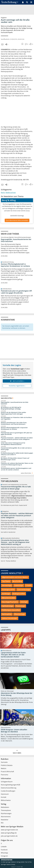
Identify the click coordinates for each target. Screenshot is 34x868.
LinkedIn (4, 847)
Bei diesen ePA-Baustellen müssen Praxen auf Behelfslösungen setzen (15, 459)
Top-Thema (6, 581)
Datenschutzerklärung (9, 788)
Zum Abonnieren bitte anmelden (17, 220)
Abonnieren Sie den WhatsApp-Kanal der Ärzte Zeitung (17, 694)
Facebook (4, 850)
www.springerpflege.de (9, 833)
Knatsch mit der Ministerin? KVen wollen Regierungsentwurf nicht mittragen (13, 413)
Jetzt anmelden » (17, 381)
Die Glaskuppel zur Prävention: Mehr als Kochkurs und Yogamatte (16, 418)
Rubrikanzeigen (6, 813)
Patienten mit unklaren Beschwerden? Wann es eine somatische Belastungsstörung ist (17, 464)
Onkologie (24, 602)
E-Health (29, 585)
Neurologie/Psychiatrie (10, 602)
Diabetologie (19, 585)
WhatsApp (4, 853)
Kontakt (4, 797)
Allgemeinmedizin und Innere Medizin (15, 577)
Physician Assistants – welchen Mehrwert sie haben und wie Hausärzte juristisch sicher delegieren (17, 439)
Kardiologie (6, 594)
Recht (3, 193)
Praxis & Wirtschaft (7, 772)
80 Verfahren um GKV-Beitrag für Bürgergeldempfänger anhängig (11, 408)
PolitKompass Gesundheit (11, 610)
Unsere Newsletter (11, 573)
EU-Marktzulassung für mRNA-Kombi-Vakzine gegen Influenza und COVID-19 (17, 454)
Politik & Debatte (7, 765)
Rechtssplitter (7, 614)
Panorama (4, 775)
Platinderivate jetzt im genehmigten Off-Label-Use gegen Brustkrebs (17, 292)
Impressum (5, 794)
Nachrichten (6, 398)
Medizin (4, 768)
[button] (31, 2)
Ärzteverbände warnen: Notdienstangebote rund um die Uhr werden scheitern (16, 469)
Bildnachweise (6, 800)
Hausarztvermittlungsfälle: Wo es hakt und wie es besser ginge (16, 449)
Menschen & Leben (9, 598)
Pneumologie (20, 606)
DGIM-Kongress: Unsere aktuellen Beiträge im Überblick (14, 731)
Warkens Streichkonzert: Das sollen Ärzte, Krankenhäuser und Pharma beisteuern (14, 423)
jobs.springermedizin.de (9, 836)
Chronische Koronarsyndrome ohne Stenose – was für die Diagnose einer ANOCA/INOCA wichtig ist (15, 542)
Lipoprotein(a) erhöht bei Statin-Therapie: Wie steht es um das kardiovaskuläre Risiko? (13, 655)
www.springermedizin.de (9, 830)
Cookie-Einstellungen (8, 791)
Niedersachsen (11, 193)
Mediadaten (5, 807)
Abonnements (6, 817)
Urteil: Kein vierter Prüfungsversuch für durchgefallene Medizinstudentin (13, 444)
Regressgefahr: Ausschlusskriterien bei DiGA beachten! (16, 240)
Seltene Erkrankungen (10, 618)
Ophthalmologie (8, 606)
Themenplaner (6, 810)
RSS (2, 823)
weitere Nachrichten (27, 473)
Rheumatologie (20, 614)
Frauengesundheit (8, 590)
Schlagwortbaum (7, 782)
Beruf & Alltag (17, 581)
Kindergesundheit (19, 594)
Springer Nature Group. (8, 864)
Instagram (4, 856)
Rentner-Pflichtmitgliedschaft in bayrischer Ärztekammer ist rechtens (15, 265)
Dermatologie (7, 585)
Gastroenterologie (24, 590)
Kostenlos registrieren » (17, 386)
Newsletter (5, 820)
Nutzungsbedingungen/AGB (10, 785)
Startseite (4, 762)
